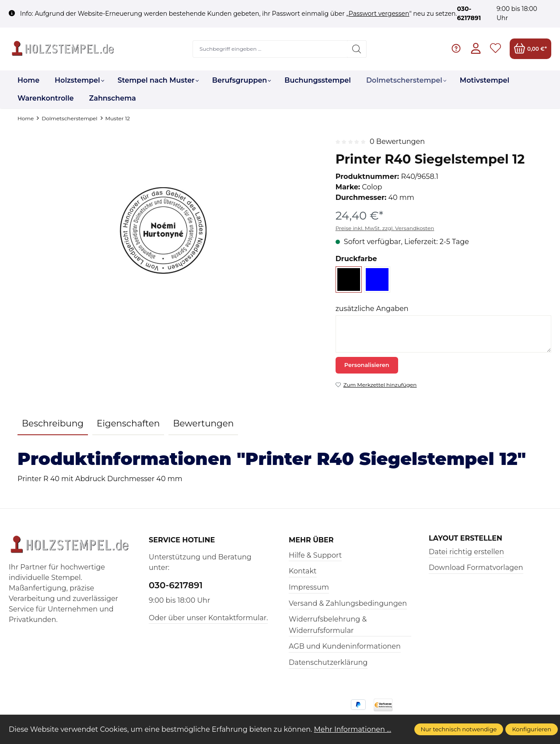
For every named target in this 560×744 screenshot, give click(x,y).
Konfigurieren (532, 729)
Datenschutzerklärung (328, 662)
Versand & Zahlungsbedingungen (348, 603)
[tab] (53, 424)
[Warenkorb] (530, 49)
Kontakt (303, 571)
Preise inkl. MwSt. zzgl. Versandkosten (385, 228)
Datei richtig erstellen (466, 552)
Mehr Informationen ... (353, 729)
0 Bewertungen (397, 141)
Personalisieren (367, 365)
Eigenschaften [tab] (128, 423)
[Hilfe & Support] (456, 49)
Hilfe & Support (315, 555)
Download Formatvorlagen (476, 568)
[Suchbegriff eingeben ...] (270, 49)
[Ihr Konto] (476, 49)
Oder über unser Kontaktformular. (208, 618)
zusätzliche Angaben (372, 309)
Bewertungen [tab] (203, 423)
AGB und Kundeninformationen (345, 646)
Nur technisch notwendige (459, 729)
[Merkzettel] (495, 49)
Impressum (309, 587)
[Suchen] (357, 49)
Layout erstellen (465, 538)
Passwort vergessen (379, 14)
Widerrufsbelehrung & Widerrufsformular (328, 625)
